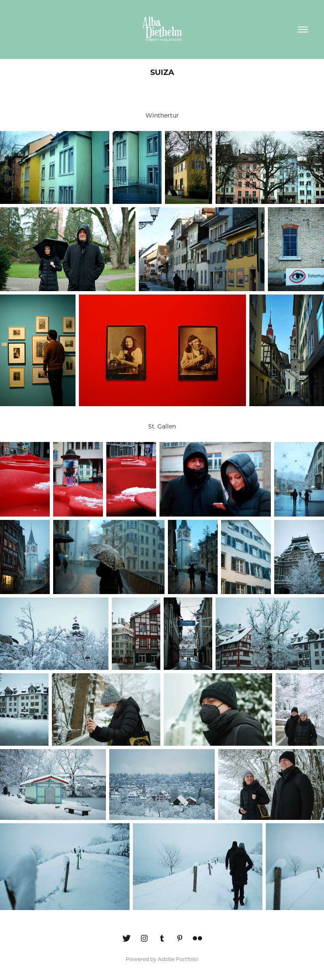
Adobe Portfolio (178, 959)
